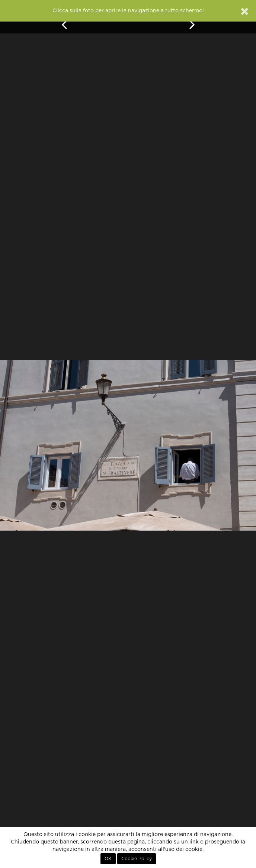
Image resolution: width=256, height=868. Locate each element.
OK (108, 859)
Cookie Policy (137, 859)
